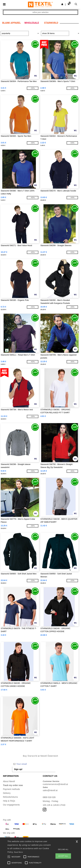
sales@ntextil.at (50, 790)
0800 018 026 (49, 797)
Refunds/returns (10, 797)
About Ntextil (9, 781)
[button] (62, 4)
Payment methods (11, 789)
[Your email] (34, 764)
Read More (18, 852)
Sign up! (18, 769)
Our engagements (11, 805)
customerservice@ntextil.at (55, 784)
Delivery (7, 793)
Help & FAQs (9, 801)
